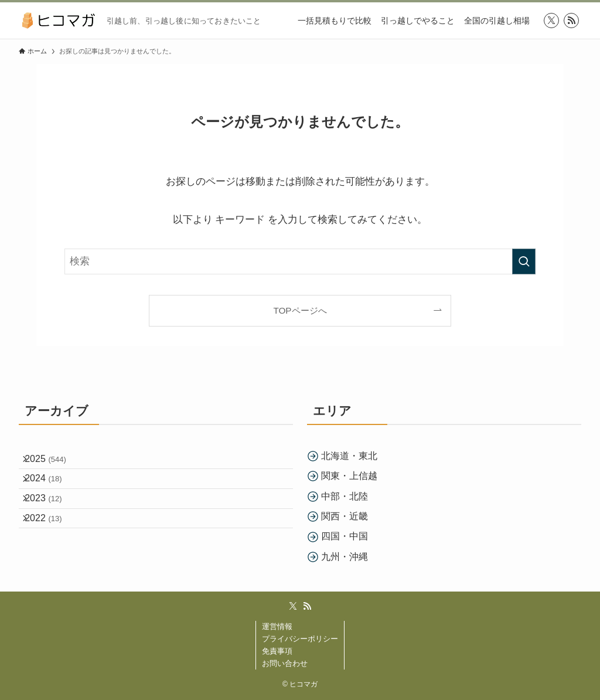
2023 (51, 519)
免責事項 (277, 651)
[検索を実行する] (524, 261)
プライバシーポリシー (300, 639)
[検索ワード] (300, 261)
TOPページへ (300, 310)
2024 (51, 490)
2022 (51, 546)
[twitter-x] (551, 21)
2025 (54, 463)
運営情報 (277, 626)
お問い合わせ (285, 663)
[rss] (571, 21)
